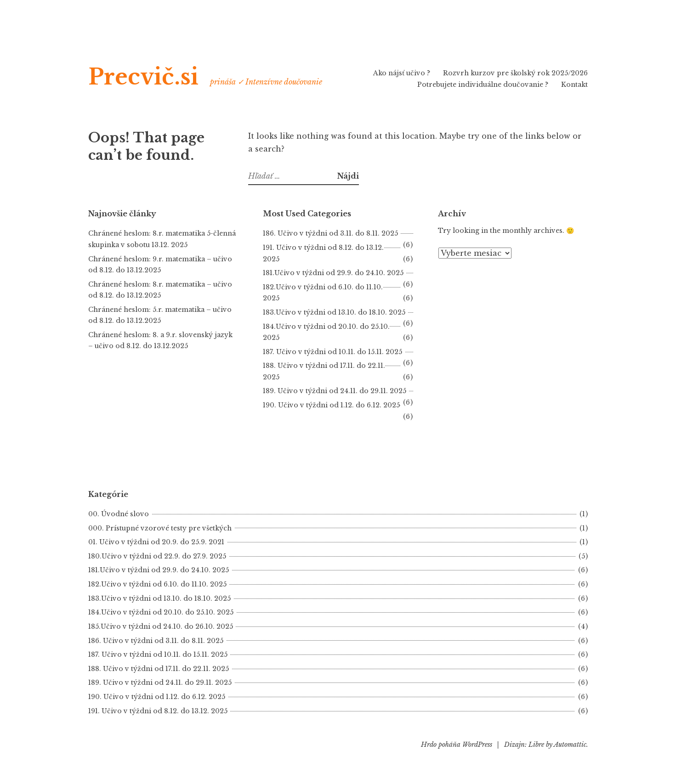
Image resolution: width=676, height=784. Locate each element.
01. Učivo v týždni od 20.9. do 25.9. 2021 (156, 542)
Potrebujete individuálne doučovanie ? (483, 85)
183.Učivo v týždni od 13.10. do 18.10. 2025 (334, 312)
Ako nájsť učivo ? (402, 73)
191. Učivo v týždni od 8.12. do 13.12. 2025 (158, 711)
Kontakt (574, 85)
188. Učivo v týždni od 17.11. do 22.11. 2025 (159, 669)
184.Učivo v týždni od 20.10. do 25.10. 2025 (161, 612)
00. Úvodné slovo (119, 514)
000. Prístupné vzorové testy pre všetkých (160, 528)
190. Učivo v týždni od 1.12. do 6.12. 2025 (157, 697)
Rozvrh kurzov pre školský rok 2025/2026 (515, 73)
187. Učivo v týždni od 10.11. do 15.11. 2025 (332, 352)
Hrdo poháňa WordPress (457, 745)
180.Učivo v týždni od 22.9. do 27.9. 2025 (157, 556)
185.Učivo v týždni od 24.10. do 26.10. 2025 (161, 626)
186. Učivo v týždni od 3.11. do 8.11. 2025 (330, 233)
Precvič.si (143, 77)
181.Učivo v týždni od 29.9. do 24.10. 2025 (333, 273)
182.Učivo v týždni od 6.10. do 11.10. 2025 (157, 584)
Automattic (570, 745)
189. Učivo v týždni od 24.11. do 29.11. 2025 (335, 391)
